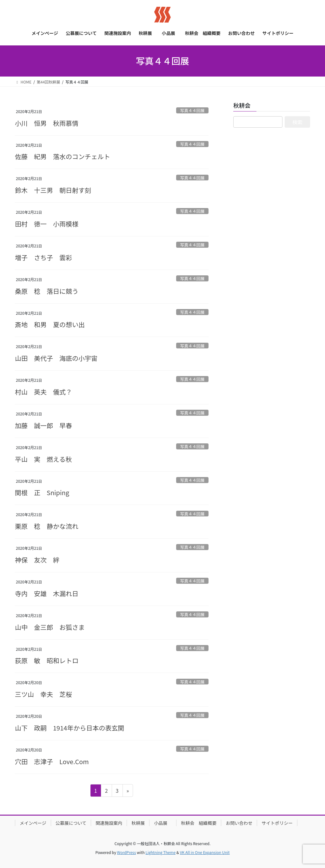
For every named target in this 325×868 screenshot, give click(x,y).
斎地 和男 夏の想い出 (50, 324)
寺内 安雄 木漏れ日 (47, 593)
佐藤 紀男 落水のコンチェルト (63, 156)
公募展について (71, 823)
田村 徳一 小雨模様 (47, 224)
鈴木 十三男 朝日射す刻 (53, 190)
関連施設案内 (109, 823)
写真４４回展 (192, 110)
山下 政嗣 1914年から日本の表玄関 (70, 728)
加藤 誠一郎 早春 (43, 425)
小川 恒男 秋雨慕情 (47, 123)
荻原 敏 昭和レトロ (47, 660)
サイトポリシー (277, 823)
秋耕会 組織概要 (199, 823)
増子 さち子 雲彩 (43, 257)
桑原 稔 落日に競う (47, 291)
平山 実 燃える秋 (43, 459)
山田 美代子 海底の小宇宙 (56, 358)
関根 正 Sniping (42, 492)
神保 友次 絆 (37, 560)
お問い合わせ (239, 823)
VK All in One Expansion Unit (205, 852)
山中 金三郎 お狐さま (50, 627)
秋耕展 (138, 823)
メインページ (33, 823)
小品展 (163, 823)
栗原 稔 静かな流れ (47, 526)
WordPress (127, 852)
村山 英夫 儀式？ (43, 392)
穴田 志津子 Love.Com (52, 761)
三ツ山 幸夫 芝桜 (43, 694)
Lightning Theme (160, 852)
